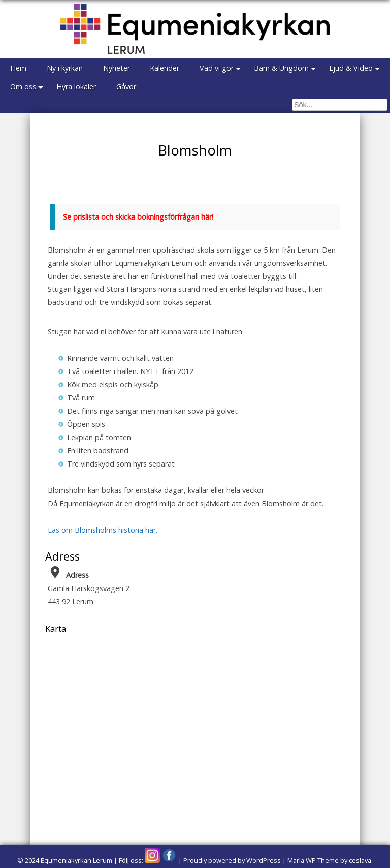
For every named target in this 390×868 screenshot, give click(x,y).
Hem (18, 68)
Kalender (165, 68)
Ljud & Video (351, 68)
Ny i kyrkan (65, 68)
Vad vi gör (217, 68)
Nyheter (117, 68)
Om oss (23, 87)
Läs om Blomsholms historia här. (103, 530)
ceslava (360, 860)
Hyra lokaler (76, 87)
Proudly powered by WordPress (232, 860)
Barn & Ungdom (282, 68)
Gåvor (126, 87)
